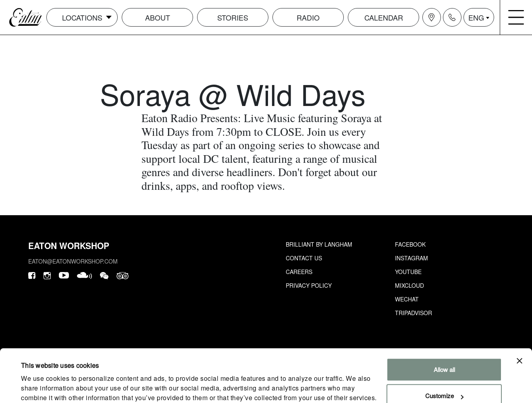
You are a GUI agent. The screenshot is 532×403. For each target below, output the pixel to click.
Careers (299, 272)
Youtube (408, 272)
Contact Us (304, 258)
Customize (444, 363)
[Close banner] (520, 328)
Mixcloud (409, 285)
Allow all (444, 337)
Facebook (410, 244)
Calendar (384, 17)
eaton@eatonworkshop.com (73, 261)
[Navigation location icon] (432, 17)
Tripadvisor (414, 313)
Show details (38, 387)
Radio (308, 17)
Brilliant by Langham (319, 244)
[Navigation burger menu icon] (516, 17)
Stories (233, 17)
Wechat (407, 299)
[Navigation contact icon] (452, 17)
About (158, 17)
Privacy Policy (309, 285)
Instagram (411, 258)
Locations (82, 17)
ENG (476, 17)
